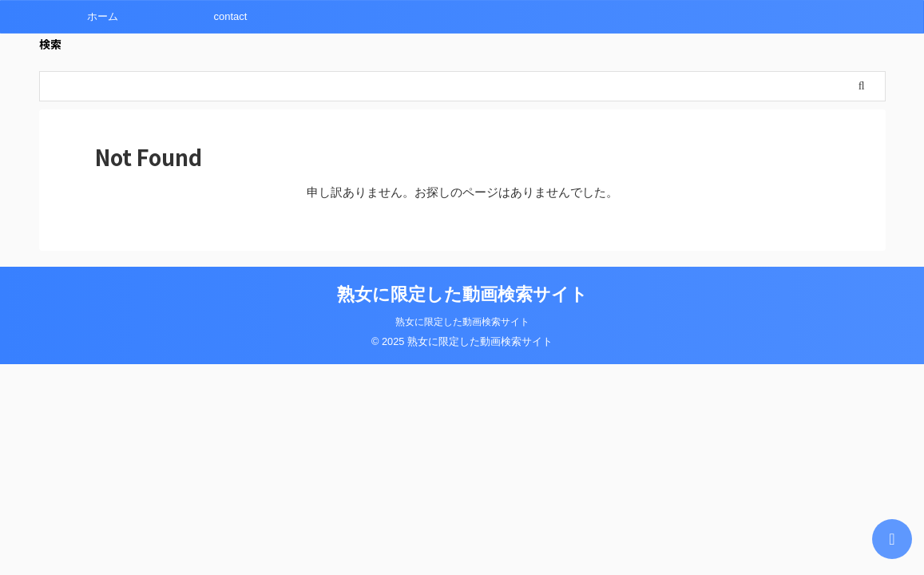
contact (231, 16)
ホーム (103, 16)
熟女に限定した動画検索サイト (462, 294)
